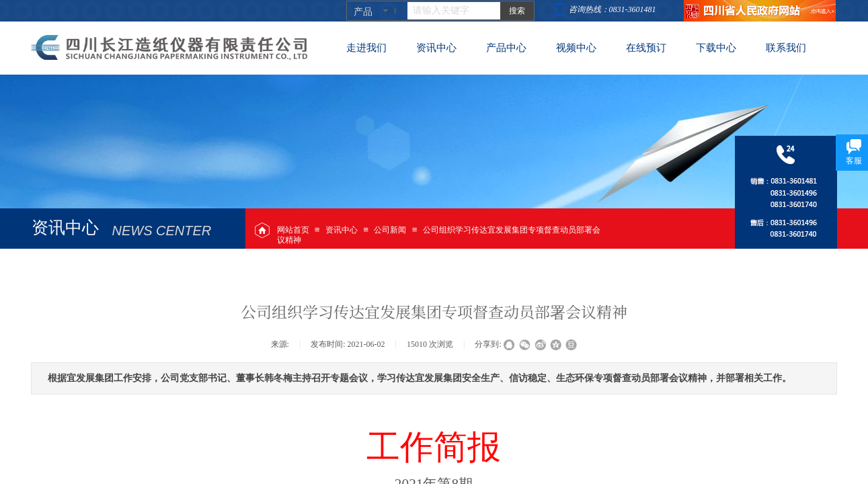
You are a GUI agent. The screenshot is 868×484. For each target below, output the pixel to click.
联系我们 (786, 48)
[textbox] (454, 11)
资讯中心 (342, 230)
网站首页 (293, 230)
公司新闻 (390, 230)
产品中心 (506, 48)
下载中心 (716, 48)
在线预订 (646, 48)
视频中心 (576, 48)
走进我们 (366, 48)
